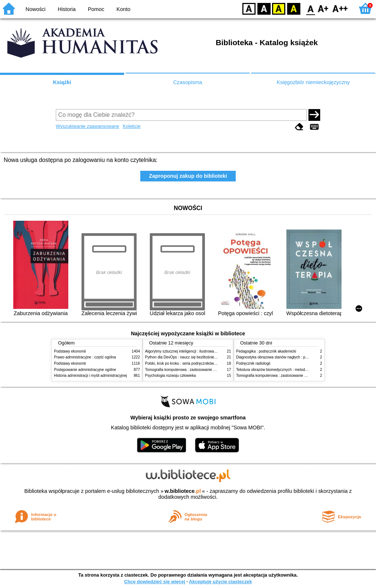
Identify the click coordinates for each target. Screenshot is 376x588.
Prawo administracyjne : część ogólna (85, 357)
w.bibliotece (183, 491)
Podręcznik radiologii (253, 363)
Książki (62, 82)
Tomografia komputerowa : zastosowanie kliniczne (186, 370)
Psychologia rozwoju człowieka (170, 376)
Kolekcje (131, 126)
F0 (310, 8)
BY (294, 8)
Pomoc (96, 9)
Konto (123, 9)
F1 (323, 8)
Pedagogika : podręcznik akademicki (266, 351)
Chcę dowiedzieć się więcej (155, 582)
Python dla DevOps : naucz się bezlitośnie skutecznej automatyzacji (201, 357)
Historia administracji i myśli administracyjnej (91, 376)
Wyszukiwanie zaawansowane (88, 126)
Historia (67, 9)
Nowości (36, 9)
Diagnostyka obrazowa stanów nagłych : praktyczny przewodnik (288, 357)
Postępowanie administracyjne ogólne (85, 370)
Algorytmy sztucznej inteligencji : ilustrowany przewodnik (191, 351)
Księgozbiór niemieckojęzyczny (313, 82)
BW (264, 8)
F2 (340, 8)
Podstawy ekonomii (70, 351)
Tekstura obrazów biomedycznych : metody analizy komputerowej (290, 370)
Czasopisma (187, 82)
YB (279, 8)
